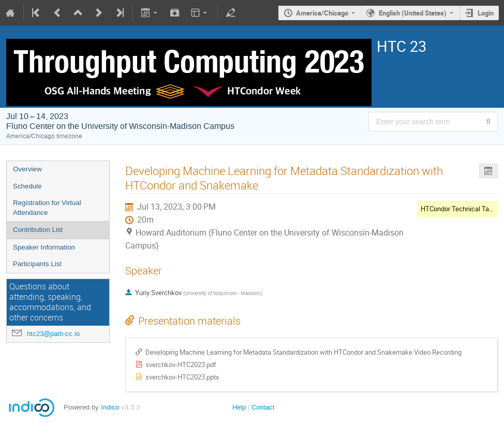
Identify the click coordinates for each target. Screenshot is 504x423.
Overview (27, 169)
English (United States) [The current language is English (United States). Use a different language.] (413, 13)
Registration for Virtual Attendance (47, 208)
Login (486, 13)
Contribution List (38, 230)
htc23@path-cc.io (53, 334)
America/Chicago (322, 13)
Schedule (27, 186)
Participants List (37, 264)
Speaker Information (44, 247)
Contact (263, 407)
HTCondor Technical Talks (459, 209)
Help (239, 407)
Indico (110, 407)
